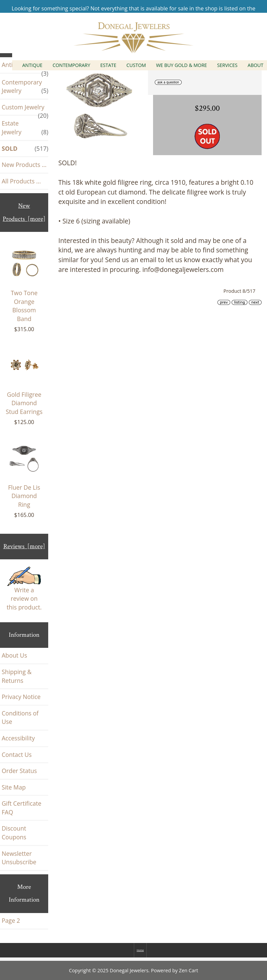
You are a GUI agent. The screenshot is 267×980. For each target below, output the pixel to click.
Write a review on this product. (24, 589)
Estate (109, 65)
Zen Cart (189, 970)
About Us (14, 655)
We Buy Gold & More (182, 65)
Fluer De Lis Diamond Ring (24, 474)
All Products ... (21, 181)
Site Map (14, 787)
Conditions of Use (20, 717)
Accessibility (18, 738)
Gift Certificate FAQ (22, 808)
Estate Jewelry (25, 128)
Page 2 (11, 920)
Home (140, 950)
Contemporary (71, 65)
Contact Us (17, 755)
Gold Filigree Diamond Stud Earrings (24, 381)
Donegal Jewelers (129, 970)
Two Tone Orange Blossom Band (24, 284)
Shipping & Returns (17, 676)
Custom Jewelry (25, 109)
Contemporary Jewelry (25, 87)
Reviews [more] (24, 546)
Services (227, 65)
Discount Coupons (14, 833)
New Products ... (24, 165)
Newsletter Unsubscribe (19, 858)
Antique (32, 65)
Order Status (19, 771)
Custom (136, 65)
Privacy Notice (21, 697)
